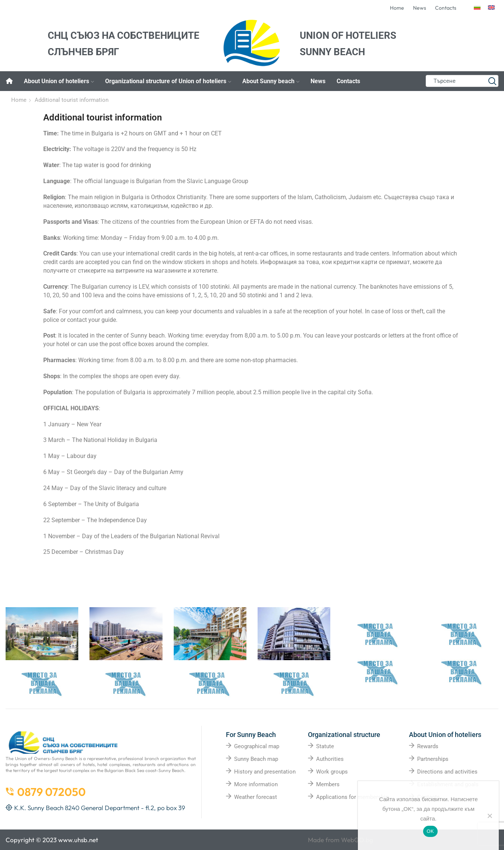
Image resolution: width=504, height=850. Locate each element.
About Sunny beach (271, 81)
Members (328, 784)
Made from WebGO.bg (341, 840)
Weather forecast (256, 797)
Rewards (428, 746)
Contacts (348, 81)
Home (19, 100)
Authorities (330, 759)
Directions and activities (447, 772)
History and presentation (265, 772)
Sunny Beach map (256, 759)
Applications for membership (352, 797)
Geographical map (257, 746)
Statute (325, 746)
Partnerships (433, 759)
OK (430, 831)
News (318, 81)
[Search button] (492, 81)
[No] (489, 816)
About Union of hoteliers (59, 81)
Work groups (332, 772)
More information (256, 784)
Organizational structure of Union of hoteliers (168, 81)
